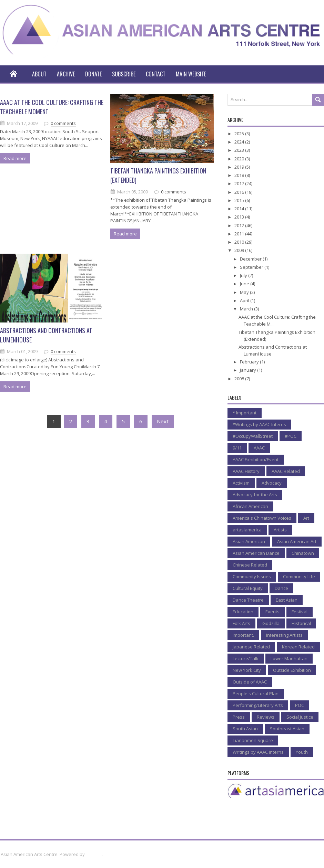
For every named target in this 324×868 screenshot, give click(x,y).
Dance (281, 588)
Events (272, 612)
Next (163, 421)
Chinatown (303, 553)
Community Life (299, 576)
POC (300, 705)
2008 (240, 379)
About (39, 74)
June (245, 284)
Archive (66, 74)
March (247, 309)
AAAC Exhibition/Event (256, 459)
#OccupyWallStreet (253, 436)
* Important (245, 413)
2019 (240, 167)
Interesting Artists (284, 635)
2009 (240, 250)
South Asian (245, 729)
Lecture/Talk (246, 658)
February (250, 362)
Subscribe (124, 74)
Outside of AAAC (250, 682)
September (252, 267)
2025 (240, 134)
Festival (300, 612)
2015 (240, 200)
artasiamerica (247, 530)
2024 (240, 142)
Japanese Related (251, 647)
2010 (240, 242)
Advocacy (272, 483)
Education (243, 612)
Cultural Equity (248, 588)
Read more (15, 158)
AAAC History (246, 471)
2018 (240, 175)
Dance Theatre (248, 600)
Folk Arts (241, 623)
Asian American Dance (256, 553)
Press (239, 717)
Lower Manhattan (289, 658)
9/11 (237, 448)
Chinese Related (250, 565)
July (244, 275)
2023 (240, 150)
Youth (302, 752)
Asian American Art (297, 541)
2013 (240, 217)
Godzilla (271, 623)
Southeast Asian (287, 729)
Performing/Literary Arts (258, 705)
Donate (93, 74)
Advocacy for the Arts (255, 495)
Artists (280, 530)
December (251, 259)
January (249, 370)
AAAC (259, 448)
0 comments (63, 123)
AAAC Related (286, 471)
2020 (240, 159)
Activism (241, 483)
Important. (243, 635)
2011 (240, 234)
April (245, 300)
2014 (240, 209)
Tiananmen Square (253, 740)
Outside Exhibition (292, 670)
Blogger (94, 854)
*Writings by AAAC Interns (259, 424)
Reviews (266, 717)
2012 (240, 225)
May (245, 292)
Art (306, 518)
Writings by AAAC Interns (258, 752)
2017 (240, 183)
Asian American (249, 541)
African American (250, 506)
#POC (291, 436)
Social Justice (300, 717)
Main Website (191, 74)
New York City (247, 670)
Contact (156, 74)
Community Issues (252, 576)
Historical (301, 623)
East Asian (287, 600)
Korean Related (298, 647)
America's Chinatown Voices (262, 518)
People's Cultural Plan (256, 694)
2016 (240, 192)
